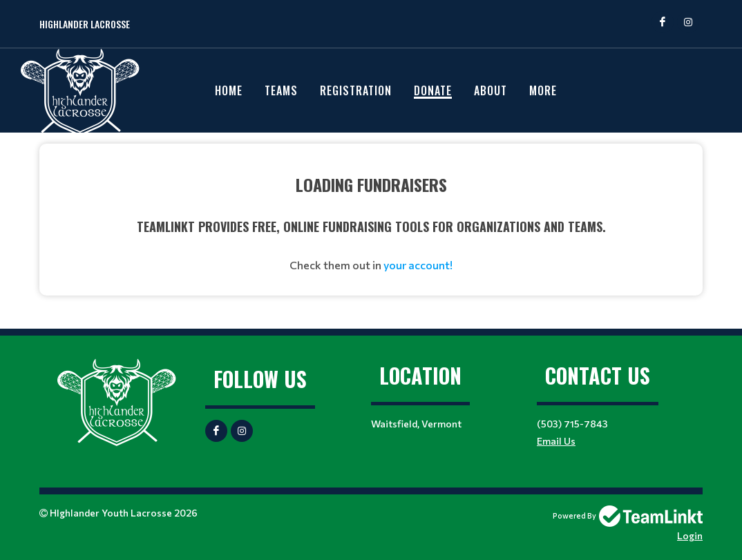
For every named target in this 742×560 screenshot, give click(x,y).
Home (229, 90)
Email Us (556, 441)
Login (690, 535)
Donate (433, 90)
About (491, 90)
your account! (418, 265)
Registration (356, 90)
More (543, 90)
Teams (281, 90)
